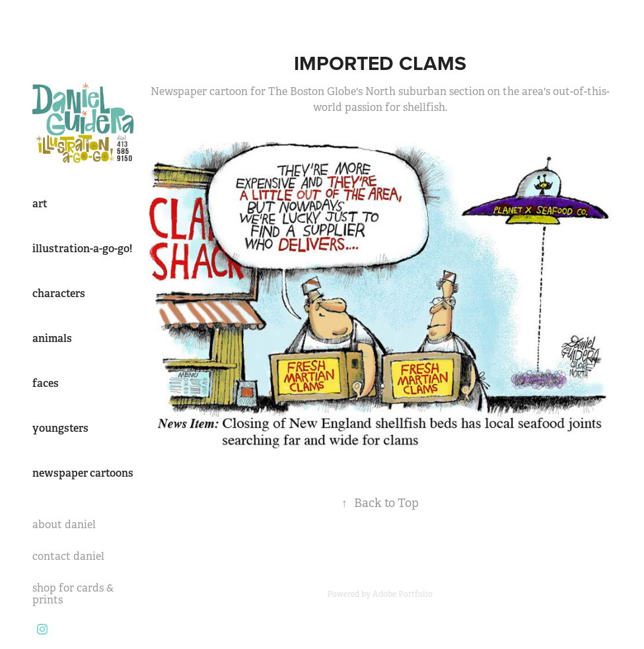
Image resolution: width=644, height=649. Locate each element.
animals (52, 338)
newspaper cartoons (83, 473)
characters (59, 293)
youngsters (60, 428)
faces (46, 383)
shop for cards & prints (73, 594)
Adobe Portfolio (403, 594)
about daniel (64, 525)
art (40, 204)
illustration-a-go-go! (82, 249)
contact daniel (68, 556)
